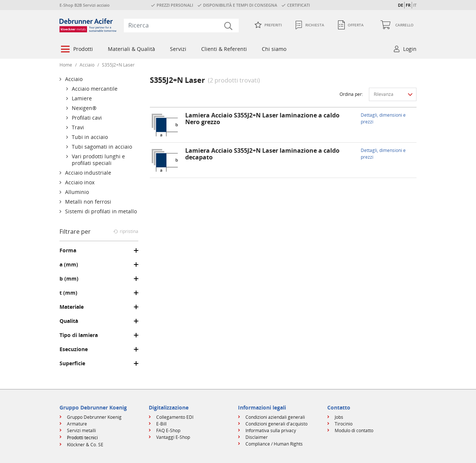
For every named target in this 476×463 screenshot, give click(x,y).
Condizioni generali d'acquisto (276, 424)
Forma (68, 250)
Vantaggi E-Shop (173, 437)
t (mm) (68, 293)
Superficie (72, 363)
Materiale (72, 307)
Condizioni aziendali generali (275, 417)
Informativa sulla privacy (271, 430)
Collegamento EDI (175, 417)
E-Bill (161, 424)
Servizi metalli (81, 430)
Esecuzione (74, 349)
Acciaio (87, 65)
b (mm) (69, 279)
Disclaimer (257, 437)
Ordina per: (351, 94)
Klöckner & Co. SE (85, 445)
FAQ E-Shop (168, 430)
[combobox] (181, 25)
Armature (77, 424)
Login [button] (410, 49)
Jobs (339, 417)
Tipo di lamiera (79, 335)
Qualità (69, 321)
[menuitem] (76, 50)
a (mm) (69, 265)
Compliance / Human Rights (274, 444)
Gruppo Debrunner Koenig (94, 417)
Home (66, 65)
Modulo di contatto (354, 430)
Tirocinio (344, 424)
